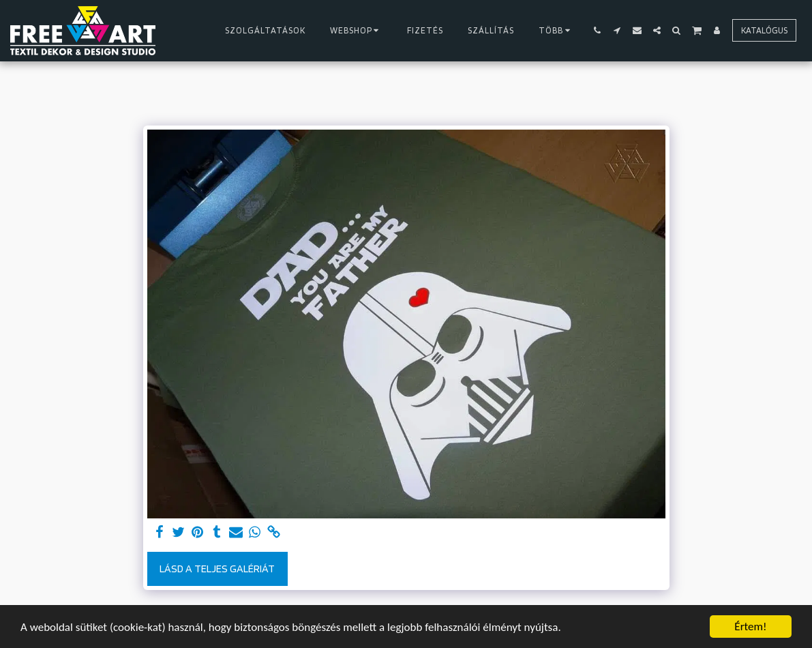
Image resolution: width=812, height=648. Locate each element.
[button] (598, 30)
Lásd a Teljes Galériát (217, 569)
